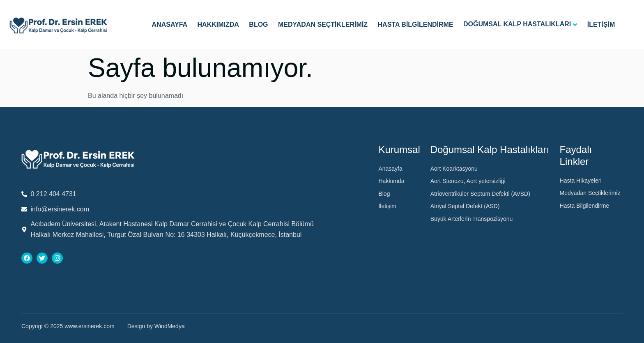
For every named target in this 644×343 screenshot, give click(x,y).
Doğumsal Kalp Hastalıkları (517, 24)
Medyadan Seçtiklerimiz (323, 24)
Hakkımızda (218, 24)
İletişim (601, 24)
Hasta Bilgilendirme (416, 24)
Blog (258, 24)
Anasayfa (170, 24)
